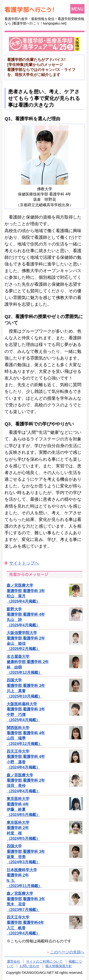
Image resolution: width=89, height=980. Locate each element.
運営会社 (14, 961)
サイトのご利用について (44, 961)
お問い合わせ (29, 966)
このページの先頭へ (67, 952)
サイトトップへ (24, 563)
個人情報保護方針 (59, 966)
